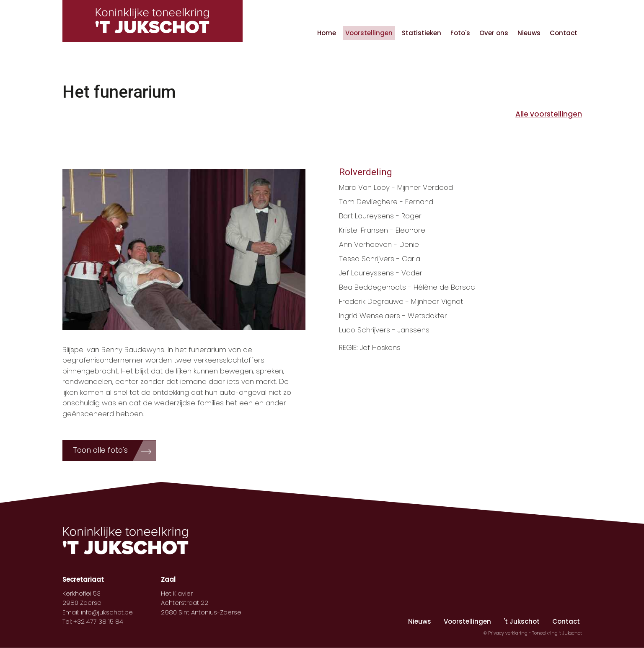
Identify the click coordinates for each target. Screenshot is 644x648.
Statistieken (422, 33)
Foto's (460, 33)
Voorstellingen (369, 33)
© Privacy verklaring (506, 633)
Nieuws (529, 33)
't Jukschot (522, 621)
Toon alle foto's (100, 450)
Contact (564, 33)
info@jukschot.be (107, 612)
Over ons (494, 33)
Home (327, 33)
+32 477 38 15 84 (98, 621)
